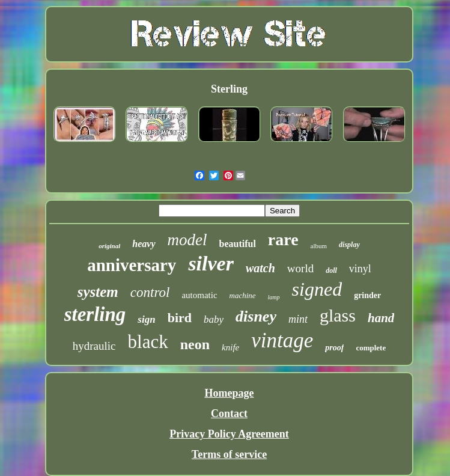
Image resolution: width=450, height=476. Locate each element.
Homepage (230, 393)
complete (371, 348)
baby (214, 319)
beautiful (237, 244)
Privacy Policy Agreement (229, 434)
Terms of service (229, 454)
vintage (282, 340)
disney (256, 316)
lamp (274, 297)
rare (283, 240)
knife (230, 347)
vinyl (360, 269)
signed (317, 289)
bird (180, 318)
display (349, 245)
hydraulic (94, 346)
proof (334, 348)
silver (211, 264)
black (148, 342)
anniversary (132, 265)
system (98, 292)
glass (338, 315)
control (150, 292)
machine (243, 295)
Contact (229, 413)
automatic (199, 295)
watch (260, 268)
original (109, 246)
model (187, 240)
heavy (144, 244)
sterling (95, 314)
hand (381, 318)
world (300, 268)
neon (195, 344)
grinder (367, 295)
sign (146, 319)
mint (298, 319)
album (319, 246)
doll (331, 270)
